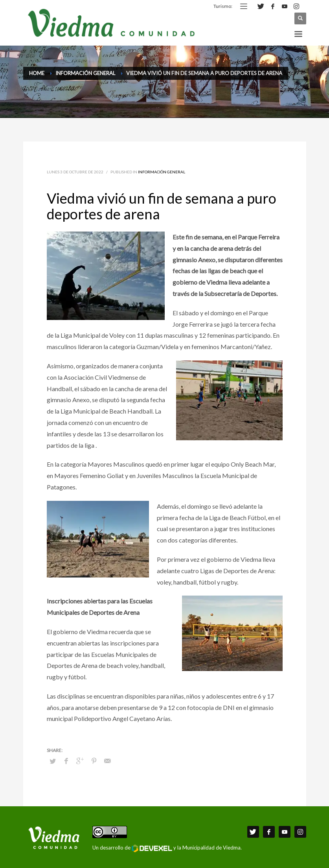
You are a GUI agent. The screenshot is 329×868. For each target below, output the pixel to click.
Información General (162, 172)
